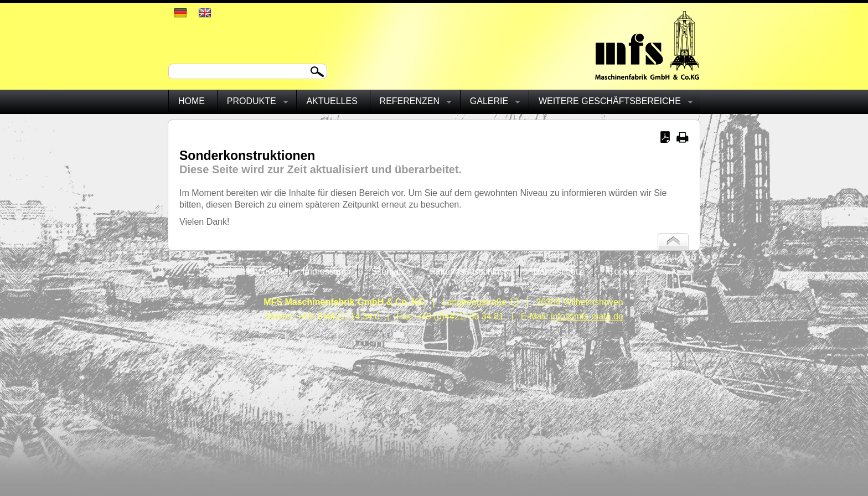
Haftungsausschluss (469, 272)
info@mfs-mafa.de (587, 316)
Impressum (324, 272)
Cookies (624, 272)
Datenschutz (558, 272)
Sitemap (388, 272)
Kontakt (262, 272)
